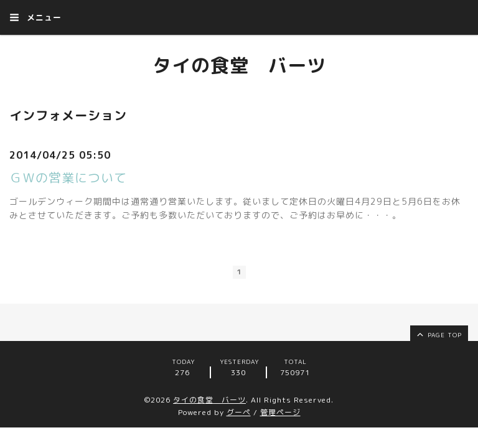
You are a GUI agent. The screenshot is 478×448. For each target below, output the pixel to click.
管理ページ (280, 412)
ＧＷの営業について (68, 177)
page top (438, 334)
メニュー (35, 17)
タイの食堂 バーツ (239, 65)
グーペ (239, 412)
